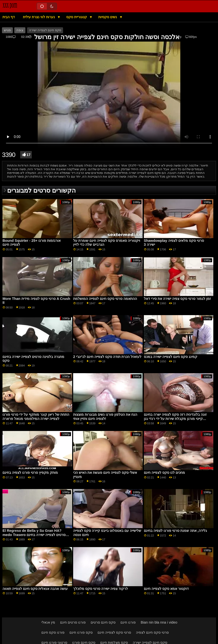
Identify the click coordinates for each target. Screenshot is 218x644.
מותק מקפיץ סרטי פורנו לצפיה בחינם (30, 473)
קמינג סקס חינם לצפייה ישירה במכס (171, 357)
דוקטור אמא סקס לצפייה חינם (166, 589)
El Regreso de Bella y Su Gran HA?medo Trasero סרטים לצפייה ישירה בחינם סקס (34, 535)
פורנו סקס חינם (53, 632)
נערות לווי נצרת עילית (39, 17)
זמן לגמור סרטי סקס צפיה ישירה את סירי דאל (177, 299)
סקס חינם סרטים (103, 622)
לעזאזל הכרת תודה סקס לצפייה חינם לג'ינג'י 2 (107, 357)
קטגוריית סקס (77, 17)
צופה (20, 30)
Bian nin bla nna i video (159, 622)
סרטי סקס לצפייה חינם (114, 632)
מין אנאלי (48, 622)
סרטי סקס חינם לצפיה (152, 632)
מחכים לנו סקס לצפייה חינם (164, 473)
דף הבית (9, 17)
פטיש (7, 30)
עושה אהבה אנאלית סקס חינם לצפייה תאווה (35, 589)
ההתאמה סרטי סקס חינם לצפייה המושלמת (105, 299)
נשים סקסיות (108, 17)
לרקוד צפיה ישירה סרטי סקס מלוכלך (101, 589)
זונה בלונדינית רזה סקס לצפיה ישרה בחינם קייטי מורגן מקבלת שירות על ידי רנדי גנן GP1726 (175, 419)
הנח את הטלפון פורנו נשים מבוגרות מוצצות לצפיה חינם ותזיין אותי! (105, 417)
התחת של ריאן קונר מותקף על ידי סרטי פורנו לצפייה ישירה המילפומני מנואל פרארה (36, 417)
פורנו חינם (128, 622)
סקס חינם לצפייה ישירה (45, 30)
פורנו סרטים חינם (73, 622)
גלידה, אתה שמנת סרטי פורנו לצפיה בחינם (175, 531)
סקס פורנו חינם (81, 632)
